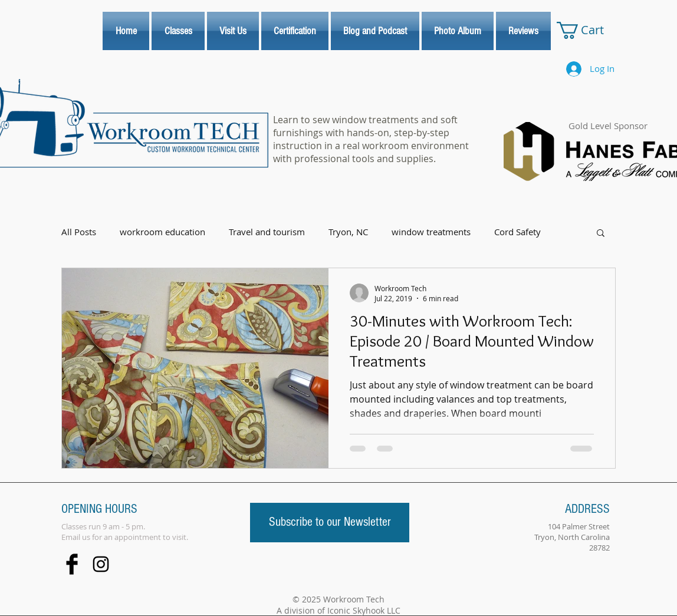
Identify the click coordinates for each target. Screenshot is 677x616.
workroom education (162, 232)
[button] (601, 234)
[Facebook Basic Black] (72, 564)
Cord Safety (517, 232)
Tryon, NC (348, 232)
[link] (590, 30)
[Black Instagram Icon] (101, 564)
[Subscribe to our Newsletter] (330, 523)
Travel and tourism (267, 232)
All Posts (79, 232)
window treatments (431, 232)
